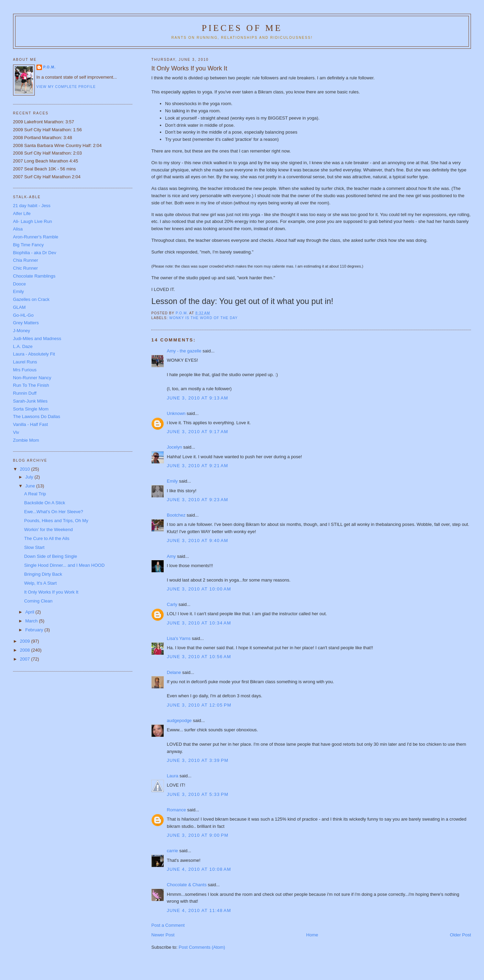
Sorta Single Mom (31, 409)
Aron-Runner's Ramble (36, 237)
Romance (176, 810)
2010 (26, 469)
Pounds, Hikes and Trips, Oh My (56, 521)
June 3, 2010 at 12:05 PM (199, 705)
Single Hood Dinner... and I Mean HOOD (64, 565)
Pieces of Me (242, 28)
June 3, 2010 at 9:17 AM (197, 432)
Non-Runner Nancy (32, 378)
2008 (26, 650)
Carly (172, 604)
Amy (171, 556)
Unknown (176, 413)
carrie (172, 851)
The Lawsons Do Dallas (37, 416)
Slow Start (34, 547)
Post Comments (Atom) (202, 947)
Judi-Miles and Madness (37, 339)
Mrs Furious (25, 370)
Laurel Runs (25, 362)
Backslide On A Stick (45, 503)
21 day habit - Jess (32, 206)
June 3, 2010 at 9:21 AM (197, 466)
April (30, 612)
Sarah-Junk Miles (30, 401)
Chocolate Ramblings (34, 276)
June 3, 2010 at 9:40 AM (197, 540)
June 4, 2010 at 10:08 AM (199, 869)
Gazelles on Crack (31, 299)
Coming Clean (38, 601)
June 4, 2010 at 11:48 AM (199, 910)
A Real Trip (35, 494)
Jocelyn (174, 447)
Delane (174, 672)
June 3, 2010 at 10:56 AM (199, 657)
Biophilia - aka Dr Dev (35, 253)
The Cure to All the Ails (47, 538)
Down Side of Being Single (51, 556)
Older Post (460, 935)
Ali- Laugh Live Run (32, 221)
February (35, 630)
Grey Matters (26, 323)
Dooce (20, 284)
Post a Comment (168, 925)
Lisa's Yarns (179, 638)
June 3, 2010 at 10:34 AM (199, 623)
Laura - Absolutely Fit (34, 354)
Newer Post (163, 935)
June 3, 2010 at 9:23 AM (197, 500)
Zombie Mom (26, 440)
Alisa (18, 229)
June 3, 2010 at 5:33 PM (197, 794)
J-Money (22, 331)
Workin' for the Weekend (48, 530)
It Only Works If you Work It (51, 592)
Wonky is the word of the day (203, 318)
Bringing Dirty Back (43, 574)
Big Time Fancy (29, 245)
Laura (172, 776)
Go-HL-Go (23, 315)
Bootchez (176, 515)
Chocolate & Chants (187, 885)
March (32, 621)
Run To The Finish (31, 385)
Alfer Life (22, 213)
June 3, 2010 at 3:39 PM (197, 760)
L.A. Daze (23, 346)
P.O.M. (49, 67)
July (30, 477)
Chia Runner (26, 260)
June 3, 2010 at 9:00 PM (197, 835)
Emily (172, 481)
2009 (26, 641)
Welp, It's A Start (40, 583)
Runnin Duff (25, 393)
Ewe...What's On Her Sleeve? (54, 512)
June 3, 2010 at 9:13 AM (197, 398)
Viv (16, 432)
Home (312, 935)
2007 (26, 659)
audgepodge (179, 720)
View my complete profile (66, 87)
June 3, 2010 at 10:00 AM (199, 589)
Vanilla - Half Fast (31, 424)
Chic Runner (25, 268)
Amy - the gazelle (184, 351)
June (31, 486)
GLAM (19, 307)
